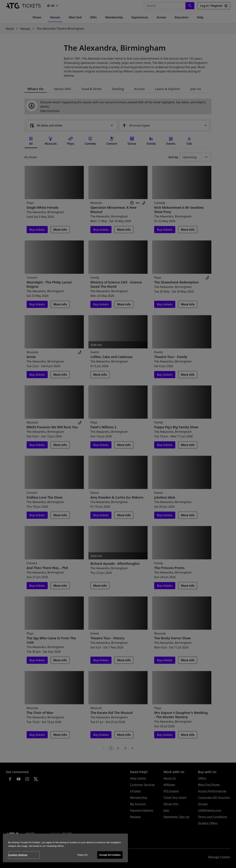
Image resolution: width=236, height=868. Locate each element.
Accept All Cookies (110, 855)
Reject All (83, 855)
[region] (65, 848)
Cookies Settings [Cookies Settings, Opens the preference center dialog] (18, 855)
